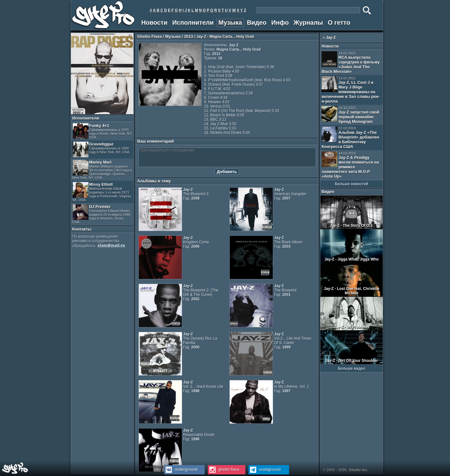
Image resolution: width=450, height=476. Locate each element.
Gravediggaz (102, 149)
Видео (257, 23)
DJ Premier (101, 214)
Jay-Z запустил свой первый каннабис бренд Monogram (350, 115)
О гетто (339, 23)
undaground (265, 469)
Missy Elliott (102, 192)
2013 (189, 36)
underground (181, 469)
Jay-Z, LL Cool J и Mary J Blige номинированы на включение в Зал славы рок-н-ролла (351, 90)
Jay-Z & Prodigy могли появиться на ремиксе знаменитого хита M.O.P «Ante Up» (350, 165)
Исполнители (193, 23)
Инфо (280, 23)
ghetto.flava (224, 469)
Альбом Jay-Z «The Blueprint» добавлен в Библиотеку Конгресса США (350, 138)
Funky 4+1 (102, 131)
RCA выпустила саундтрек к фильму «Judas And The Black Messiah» (351, 63)
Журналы (308, 23)
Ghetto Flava (150, 36)
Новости (154, 23)
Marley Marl (102, 170)
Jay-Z (331, 38)
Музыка (230, 23)
